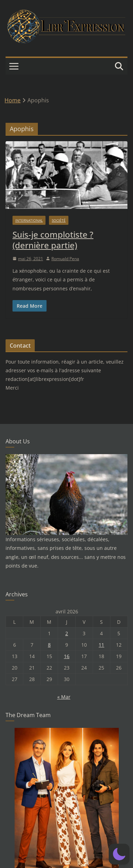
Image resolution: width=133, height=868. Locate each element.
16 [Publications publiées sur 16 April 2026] (67, 656)
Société (59, 220)
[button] (119, 854)
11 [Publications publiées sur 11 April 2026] (101, 645)
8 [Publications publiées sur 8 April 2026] (49, 645)
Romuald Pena (65, 259)
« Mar (64, 697)
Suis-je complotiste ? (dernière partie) (53, 240)
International (29, 220)
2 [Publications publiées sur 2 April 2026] (67, 633)
